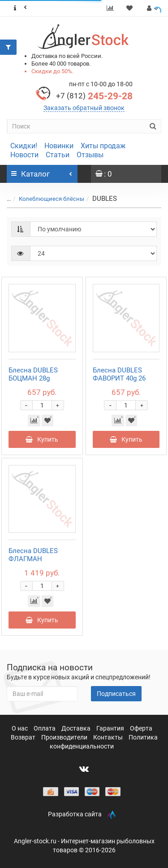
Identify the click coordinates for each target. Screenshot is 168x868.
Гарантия (111, 728)
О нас (20, 728)
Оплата (45, 728)
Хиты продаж (103, 146)
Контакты (109, 737)
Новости (24, 155)
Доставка (77, 728)
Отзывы (90, 155)
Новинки (59, 146)
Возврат (24, 737)
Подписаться (116, 694)
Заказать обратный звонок (84, 108)
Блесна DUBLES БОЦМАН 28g (33, 374)
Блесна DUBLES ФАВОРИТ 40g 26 (119, 374)
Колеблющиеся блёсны (52, 199)
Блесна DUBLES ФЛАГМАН (33, 555)
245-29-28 (94, 96)
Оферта (141, 728)
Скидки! (24, 146)
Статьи (58, 155)
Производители (65, 737)
